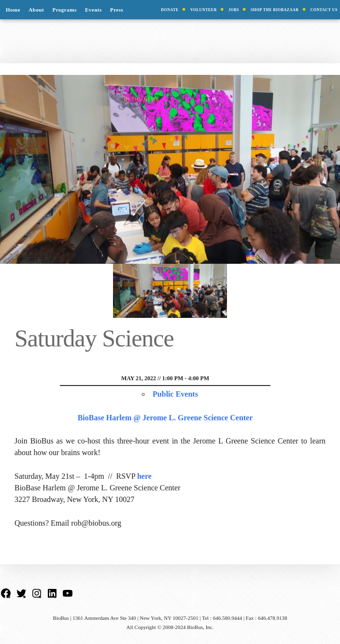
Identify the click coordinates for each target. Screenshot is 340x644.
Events (93, 10)
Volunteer (204, 10)
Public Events (175, 394)
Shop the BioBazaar (275, 10)
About (36, 10)
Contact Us (324, 10)
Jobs (234, 10)
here (144, 476)
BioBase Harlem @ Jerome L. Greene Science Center (165, 418)
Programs (64, 10)
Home (13, 10)
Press (117, 10)
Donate (170, 10)
